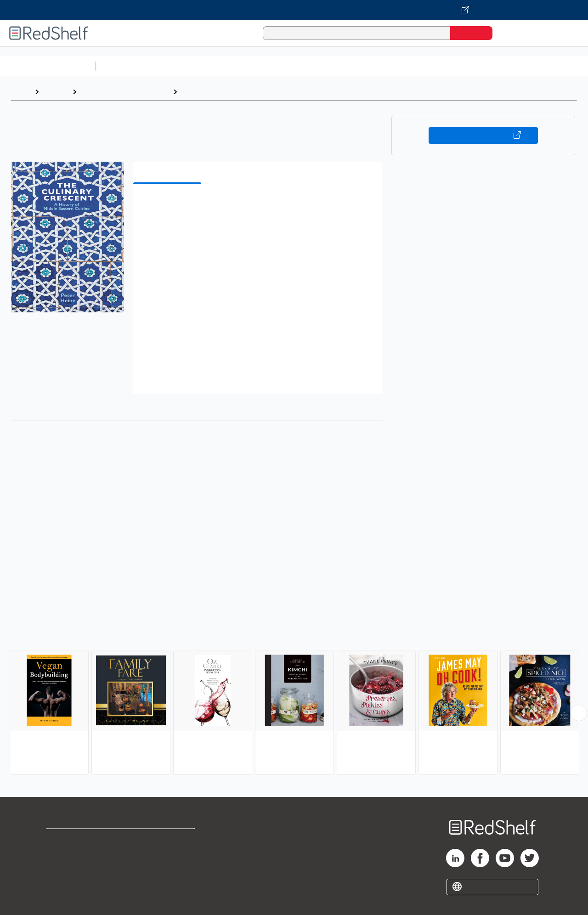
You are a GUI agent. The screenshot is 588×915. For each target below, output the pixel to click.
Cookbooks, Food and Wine (125, 92)
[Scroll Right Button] (579, 713)
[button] (260, 205)
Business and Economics (356, 66)
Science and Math (180, 66)
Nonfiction (557, 66)
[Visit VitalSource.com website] (294, 10)
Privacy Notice (71, 869)
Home (21, 92)
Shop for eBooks (75, 840)
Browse (56, 92)
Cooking (196, 92)
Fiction (519, 66)
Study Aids (124, 66)
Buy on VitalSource (483, 136)
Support (60, 855)
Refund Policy (169, 855)
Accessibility (167, 869)
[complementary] (294, 695)
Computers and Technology (262, 66)
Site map (61, 884)
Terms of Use (169, 840)
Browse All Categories (48, 66)
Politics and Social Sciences (453, 66)
